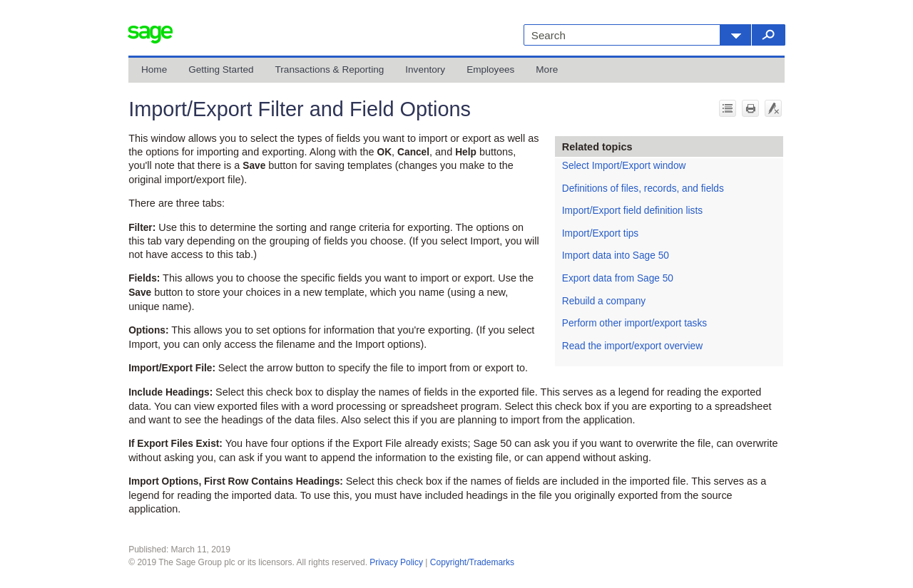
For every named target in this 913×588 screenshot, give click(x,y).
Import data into (616, 256)
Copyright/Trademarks (472, 562)
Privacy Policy (396, 562)
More (547, 69)
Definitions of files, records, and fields (643, 189)
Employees (490, 69)
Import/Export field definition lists (632, 211)
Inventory (425, 69)
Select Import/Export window (624, 166)
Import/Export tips (600, 233)
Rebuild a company (604, 301)
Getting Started (221, 69)
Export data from (618, 278)
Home (154, 69)
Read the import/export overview (632, 346)
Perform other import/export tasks (634, 323)
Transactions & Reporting (330, 69)
